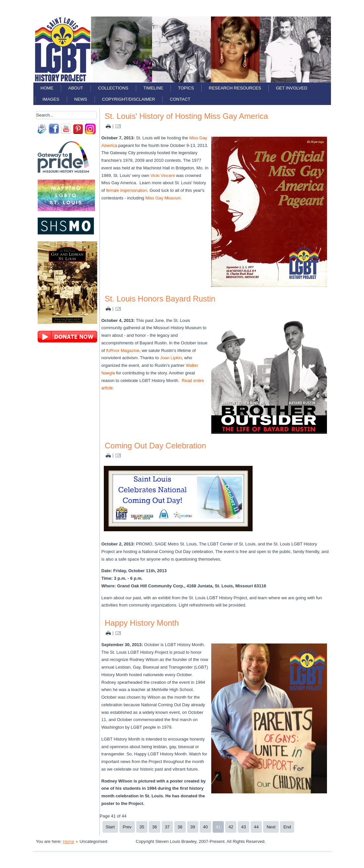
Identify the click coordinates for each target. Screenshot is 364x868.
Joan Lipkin (171, 358)
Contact (180, 99)
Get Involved (292, 88)
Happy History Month (142, 623)
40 (205, 827)
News (81, 99)
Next (271, 827)
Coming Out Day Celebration (156, 446)
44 (256, 827)
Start (110, 827)
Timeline (153, 88)
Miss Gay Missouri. (163, 198)
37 (167, 827)
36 (154, 827)
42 (231, 827)
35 (142, 827)
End (287, 827)
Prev (127, 827)
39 (193, 827)
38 (180, 827)
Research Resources (235, 88)
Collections (113, 88)
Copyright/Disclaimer (129, 99)
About (76, 88)
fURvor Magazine (123, 350)
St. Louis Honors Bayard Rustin (160, 299)
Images (51, 99)
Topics (186, 88)
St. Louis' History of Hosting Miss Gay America (186, 116)
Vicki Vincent (163, 175)
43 (243, 827)
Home (47, 88)
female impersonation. (127, 190)
